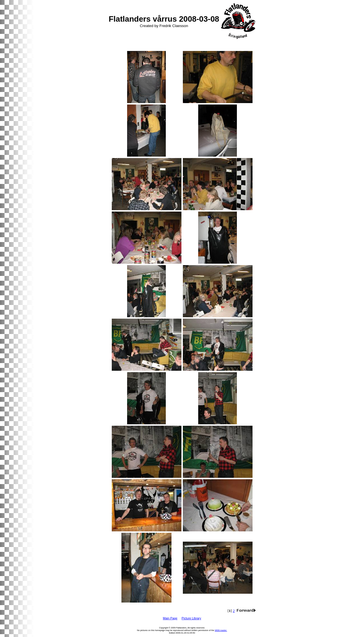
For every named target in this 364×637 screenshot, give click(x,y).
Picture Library (192, 618)
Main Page (170, 618)
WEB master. (221, 630)
